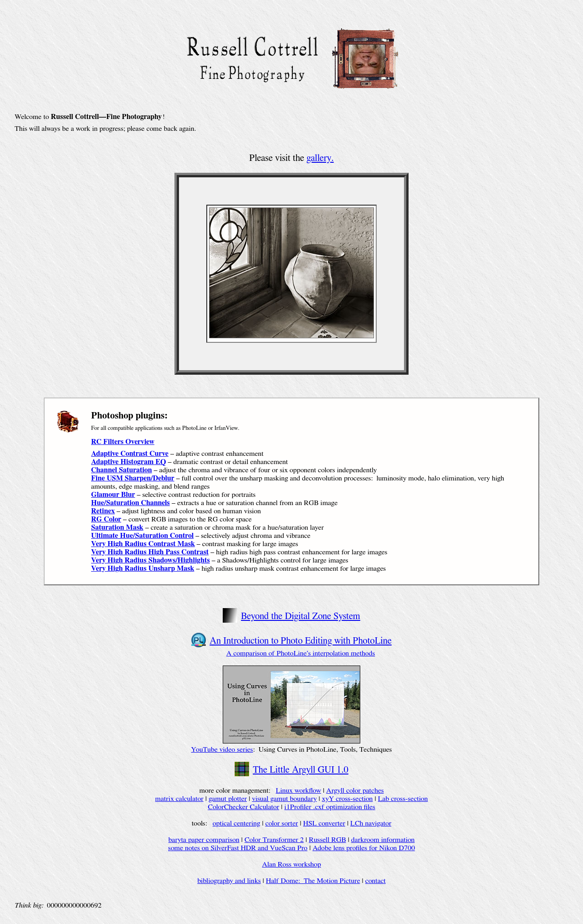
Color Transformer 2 (274, 840)
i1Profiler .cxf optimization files (330, 807)
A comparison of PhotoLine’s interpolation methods (301, 653)
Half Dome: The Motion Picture (313, 881)
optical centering (237, 823)
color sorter (281, 823)
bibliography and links (229, 881)
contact (376, 881)
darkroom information (383, 840)
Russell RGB (327, 840)
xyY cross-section (348, 799)
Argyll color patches (355, 790)
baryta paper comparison (204, 840)
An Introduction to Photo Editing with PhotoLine (301, 641)
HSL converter (324, 823)
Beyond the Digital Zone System (301, 616)
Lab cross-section (403, 799)
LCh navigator (371, 823)
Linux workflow (298, 790)
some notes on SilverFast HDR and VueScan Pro (238, 848)
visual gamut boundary (284, 799)
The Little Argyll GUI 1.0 (301, 770)
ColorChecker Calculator (243, 807)
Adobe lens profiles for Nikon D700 (364, 848)
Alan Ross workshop (291, 864)
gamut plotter (228, 799)
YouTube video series (222, 749)
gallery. (320, 158)
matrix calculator (179, 799)
